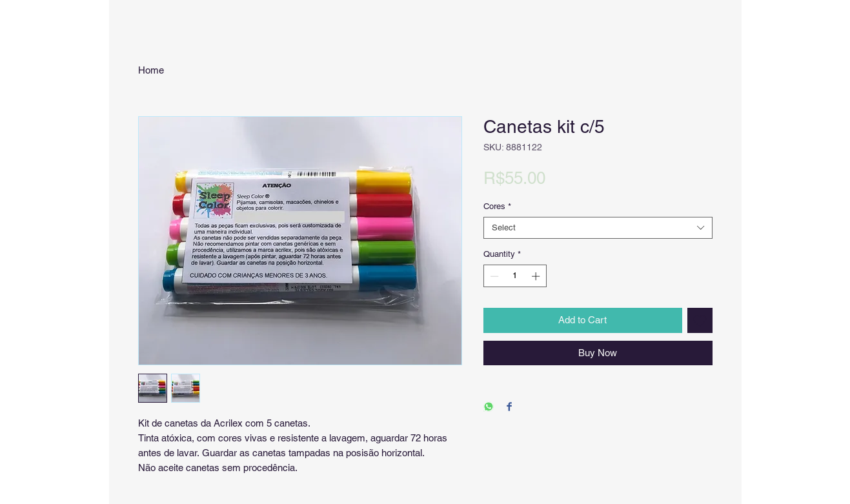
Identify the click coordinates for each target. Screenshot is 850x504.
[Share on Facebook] (509, 408)
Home (151, 70)
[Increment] (537, 276)
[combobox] (598, 228)
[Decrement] (493, 276)
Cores (497, 206)
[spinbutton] (515, 276)
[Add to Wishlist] (700, 320)
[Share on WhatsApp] (489, 408)
